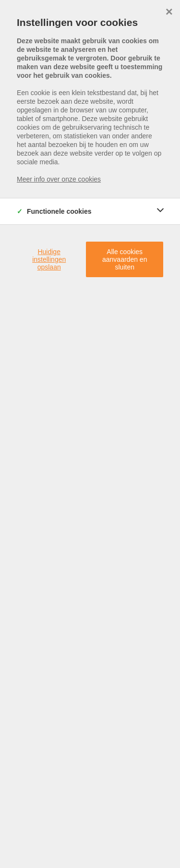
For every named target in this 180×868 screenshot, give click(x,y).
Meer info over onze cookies (59, 179)
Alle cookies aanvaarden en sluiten (125, 259)
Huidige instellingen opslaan (49, 259)
